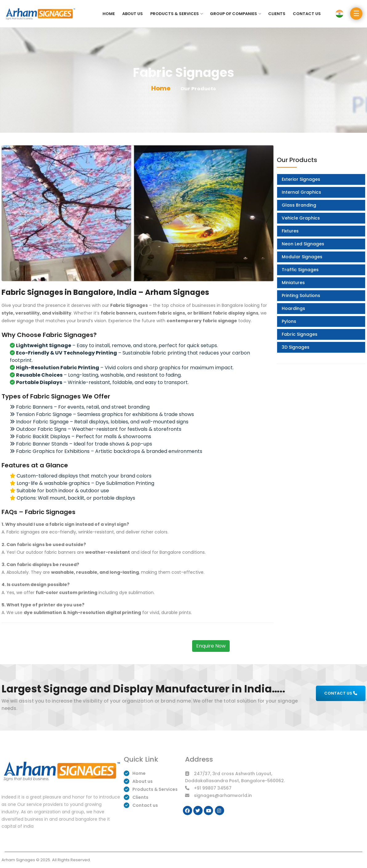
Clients (277, 14)
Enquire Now (211, 646)
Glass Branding (299, 205)
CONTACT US (341, 693)
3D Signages (296, 347)
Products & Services (176, 14)
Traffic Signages (300, 270)
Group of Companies (235, 14)
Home (109, 14)
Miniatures (293, 283)
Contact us (307, 14)
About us (133, 14)
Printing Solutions (301, 295)
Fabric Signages (300, 334)
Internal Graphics (301, 192)
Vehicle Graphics (301, 218)
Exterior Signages (301, 179)
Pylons (289, 321)
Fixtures (290, 231)
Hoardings (293, 308)
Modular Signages (302, 257)
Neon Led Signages (303, 244)
